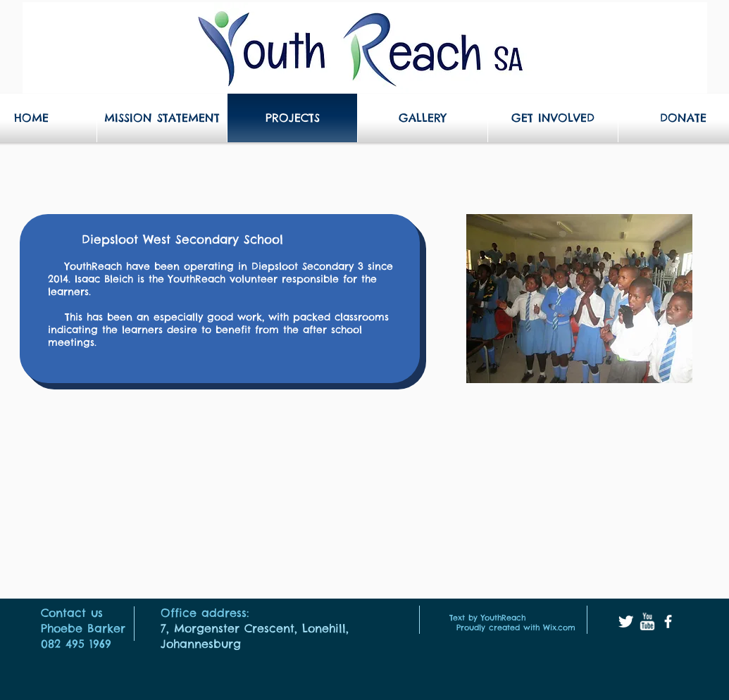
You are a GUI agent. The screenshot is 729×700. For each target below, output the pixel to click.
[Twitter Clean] (626, 621)
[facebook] (668, 621)
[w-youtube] (647, 621)
